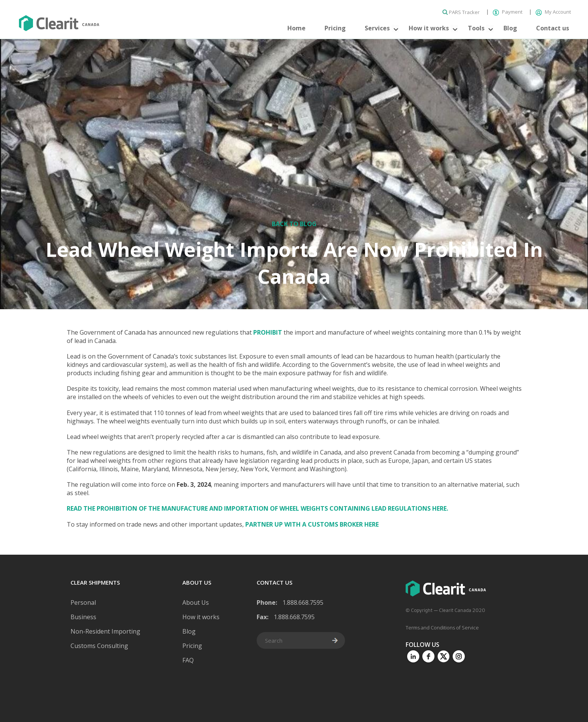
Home (296, 28)
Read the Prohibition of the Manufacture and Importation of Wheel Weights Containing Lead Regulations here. (257, 508)
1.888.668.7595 (303, 602)
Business (83, 617)
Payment (508, 12)
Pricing (335, 28)
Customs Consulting (99, 646)
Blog (510, 28)
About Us (196, 602)
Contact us (553, 28)
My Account (553, 12)
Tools (476, 28)
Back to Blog (294, 224)
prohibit (268, 332)
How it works (429, 28)
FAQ (188, 660)
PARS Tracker (462, 12)
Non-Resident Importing (105, 631)
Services (377, 28)
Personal (83, 602)
